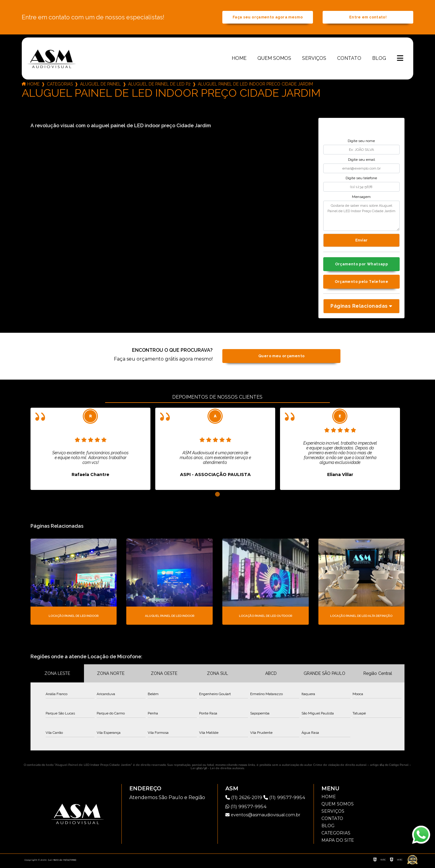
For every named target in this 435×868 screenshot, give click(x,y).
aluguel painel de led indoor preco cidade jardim (255, 85)
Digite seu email (361, 161)
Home (239, 59)
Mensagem (361, 198)
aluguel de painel (100, 85)
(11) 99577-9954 (286, 800)
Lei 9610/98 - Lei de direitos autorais (217, 771)
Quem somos (274, 59)
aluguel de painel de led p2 (159, 85)
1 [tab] (217, 497)
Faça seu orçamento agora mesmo (268, 18)
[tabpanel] (90, 452)
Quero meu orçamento (281, 359)
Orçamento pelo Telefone (361, 284)
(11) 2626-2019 (245, 800)
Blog (379, 59)
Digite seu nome (361, 142)
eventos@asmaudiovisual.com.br (263, 818)
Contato (349, 59)
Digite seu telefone (361, 180)
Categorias (60, 85)
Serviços (314, 59)
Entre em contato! (368, 18)
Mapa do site (338, 843)
